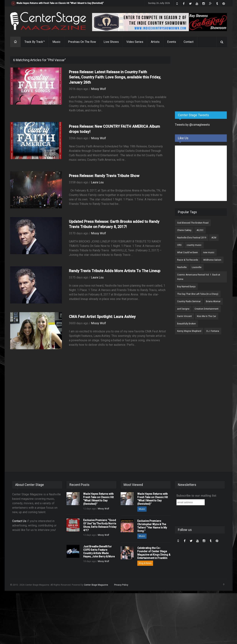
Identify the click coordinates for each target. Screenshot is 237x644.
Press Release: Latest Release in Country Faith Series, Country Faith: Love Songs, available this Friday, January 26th (115, 77)
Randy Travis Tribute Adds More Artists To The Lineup (115, 271)
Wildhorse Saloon (212, 260)
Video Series (135, 42)
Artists (155, 42)
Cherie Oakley (184, 230)
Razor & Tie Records (188, 260)
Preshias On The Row (82, 42)
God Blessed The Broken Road (193, 223)
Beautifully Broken (187, 324)
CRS (179, 245)
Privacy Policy (121, 585)
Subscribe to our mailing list (196, 496)
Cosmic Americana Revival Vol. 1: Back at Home (199, 277)
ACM (214, 238)
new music (209, 252)
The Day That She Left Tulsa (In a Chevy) (198, 294)
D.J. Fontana (213, 331)
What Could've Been (188, 252)
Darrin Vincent (184, 316)
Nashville (182, 267)
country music (194, 245)
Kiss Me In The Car (207, 316)
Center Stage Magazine (96, 585)
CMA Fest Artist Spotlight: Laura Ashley (102, 317)
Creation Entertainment (207, 309)
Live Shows (111, 42)
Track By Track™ (35, 42)
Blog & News (145, 563)
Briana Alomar (213, 301)
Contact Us (19, 521)
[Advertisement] (203, 80)
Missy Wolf (98, 89)
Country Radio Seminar (189, 301)
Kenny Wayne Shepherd (189, 331)
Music (56, 42)
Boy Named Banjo (186, 287)
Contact (189, 42)
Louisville (197, 267)
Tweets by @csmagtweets (192, 125)
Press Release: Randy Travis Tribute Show (104, 176)
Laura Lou (97, 182)
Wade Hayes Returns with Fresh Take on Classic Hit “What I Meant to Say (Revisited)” (60, 3)
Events (172, 42)
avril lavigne (183, 309)
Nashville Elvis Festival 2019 (192, 238)
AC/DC (200, 230)
